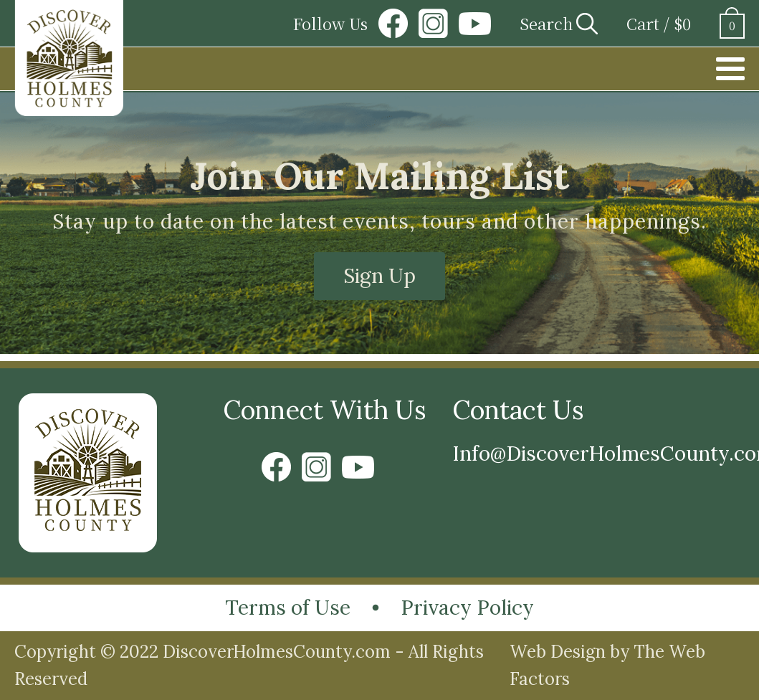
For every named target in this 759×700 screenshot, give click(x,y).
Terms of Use (288, 608)
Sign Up (379, 276)
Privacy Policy (467, 608)
